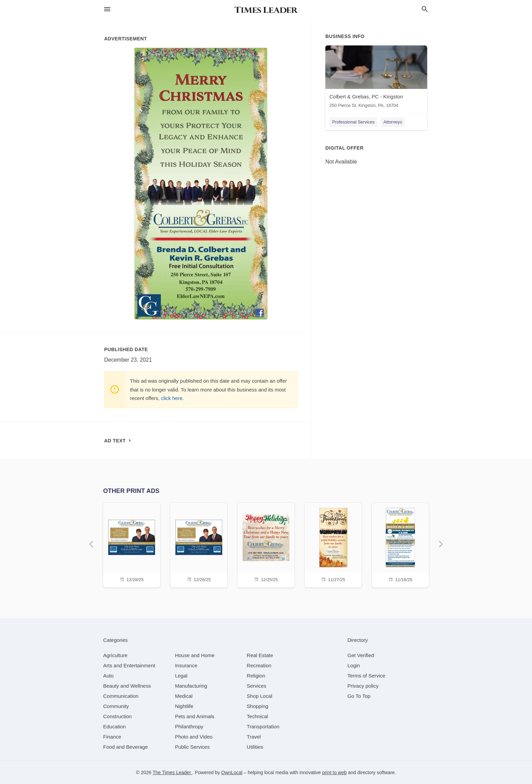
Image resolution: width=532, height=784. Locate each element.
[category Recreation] (259, 665)
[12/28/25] (132, 544)
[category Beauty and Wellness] (127, 686)
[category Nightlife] (184, 706)
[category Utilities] (255, 747)
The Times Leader (173, 772)
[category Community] (116, 706)
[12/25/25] (266, 544)
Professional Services (353, 122)
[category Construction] (117, 716)
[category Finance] (112, 737)
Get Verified (361, 655)
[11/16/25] (400, 544)
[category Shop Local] (259, 696)
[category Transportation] (263, 726)
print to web (334, 772)
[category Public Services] (193, 747)
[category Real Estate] (260, 655)
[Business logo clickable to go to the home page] (266, 10)
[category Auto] (108, 676)
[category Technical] (257, 716)
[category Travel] (254, 737)
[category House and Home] (195, 655)
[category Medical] (184, 696)
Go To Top (359, 696)
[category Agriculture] (115, 655)
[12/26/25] (199, 544)
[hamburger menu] (107, 9)
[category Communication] (121, 696)
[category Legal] (181, 676)
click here (172, 398)
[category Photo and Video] (194, 737)
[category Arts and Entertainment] (129, 665)
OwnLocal (232, 772)
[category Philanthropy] (189, 726)
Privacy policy (363, 686)
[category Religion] (256, 676)
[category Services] (256, 686)
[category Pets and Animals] (195, 716)
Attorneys (393, 122)
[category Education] (115, 726)
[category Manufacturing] (191, 686)
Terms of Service (366, 676)
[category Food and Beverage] (126, 747)
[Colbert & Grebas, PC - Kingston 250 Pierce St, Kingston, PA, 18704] (376, 78)
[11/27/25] (333, 544)
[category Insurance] (186, 665)
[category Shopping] (257, 706)
